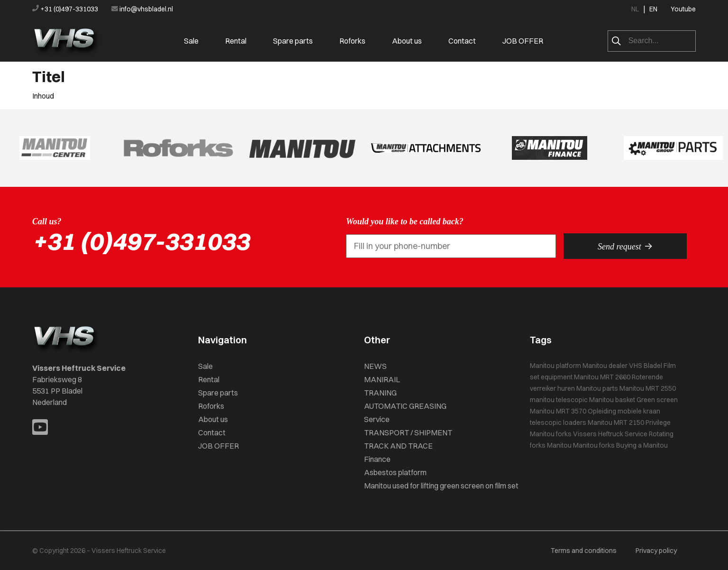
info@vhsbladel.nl (142, 9)
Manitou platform (555, 366)
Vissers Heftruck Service (610, 434)
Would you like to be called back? (405, 221)
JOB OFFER (523, 41)
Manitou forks (551, 434)
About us (407, 41)
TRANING (380, 393)
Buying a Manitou (642, 445)
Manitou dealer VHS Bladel (622, 366)
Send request (625, 246)
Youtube (683, 9)
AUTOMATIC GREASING (405, 406)
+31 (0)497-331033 (66, 9)
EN (653, 9)
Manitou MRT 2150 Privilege (629, 423)
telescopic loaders (558, 423)
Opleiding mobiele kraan (624, 411)
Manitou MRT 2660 (602, 377)
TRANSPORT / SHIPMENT (408, 432)
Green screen (657, 400)
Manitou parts (597, 388)
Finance (377, 459)
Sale (191, 41)
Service (377, 419)
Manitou (559, 445)
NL (635, 9)
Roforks (352, 41)
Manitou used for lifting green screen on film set (441, 486)
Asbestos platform (395, 472)
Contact (462, 41)
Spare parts (293, 41)
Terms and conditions (584, 551)
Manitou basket (612, 400)
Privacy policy (656, 551)
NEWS (375, 366)
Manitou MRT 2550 (648, 388)
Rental (236, 41)
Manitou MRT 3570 (558, 411)
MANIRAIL (382, 379)
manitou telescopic (559, 400)
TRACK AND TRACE (398, 446)
